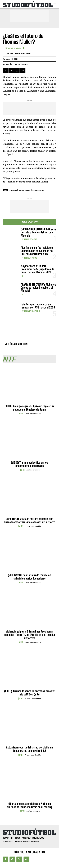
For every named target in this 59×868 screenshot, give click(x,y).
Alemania (13, 190)
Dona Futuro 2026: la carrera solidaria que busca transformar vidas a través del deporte (29, 520)
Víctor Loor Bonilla (33, 526)
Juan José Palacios (33, 414)
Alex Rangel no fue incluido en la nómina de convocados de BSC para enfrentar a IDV (37, 251)
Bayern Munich (24, 190)
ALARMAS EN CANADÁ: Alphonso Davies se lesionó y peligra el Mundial (38, 288)
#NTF (21, 413)
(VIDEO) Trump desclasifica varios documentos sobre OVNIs (29, 464)
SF (23, 276)
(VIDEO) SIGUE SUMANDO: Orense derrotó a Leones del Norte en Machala (38, 232)
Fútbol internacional (30, 311)
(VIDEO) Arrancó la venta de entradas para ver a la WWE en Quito (30, 693)
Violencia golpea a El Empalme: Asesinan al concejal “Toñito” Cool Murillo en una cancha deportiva (30, 635)
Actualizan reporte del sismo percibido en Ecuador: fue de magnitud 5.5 (29, 749)
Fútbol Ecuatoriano (29, 239)
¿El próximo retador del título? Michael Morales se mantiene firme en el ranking (29, 805)
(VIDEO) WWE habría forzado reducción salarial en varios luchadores (29, 577)
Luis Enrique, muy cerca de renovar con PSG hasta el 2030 (38, 306)
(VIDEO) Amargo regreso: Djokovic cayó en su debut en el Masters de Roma (30, 408)
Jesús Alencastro (23, 53)
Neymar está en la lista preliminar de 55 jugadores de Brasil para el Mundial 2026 (38, 269)
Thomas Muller (38, 190)
